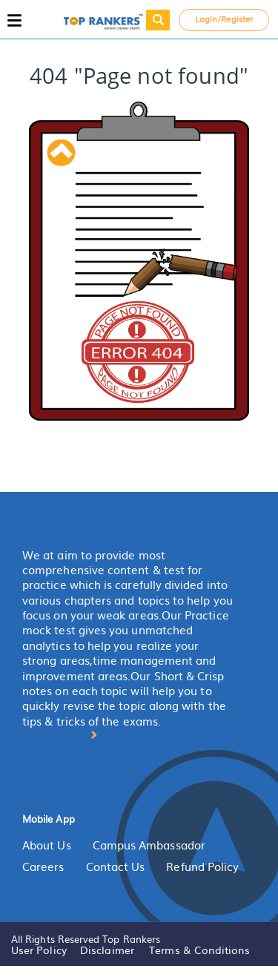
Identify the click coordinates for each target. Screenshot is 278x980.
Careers (43, 866)
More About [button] (60, 734)
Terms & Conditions (199, 950)
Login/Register (224, 19)
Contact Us (116, 866)
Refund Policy (202, 866)
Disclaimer (107, 950)
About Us (47, 845)
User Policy (39, 950)
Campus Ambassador (149, 845)
